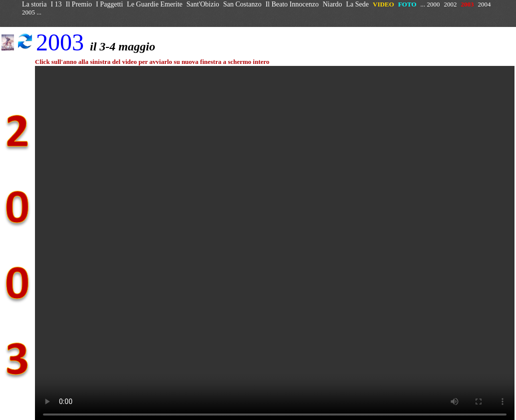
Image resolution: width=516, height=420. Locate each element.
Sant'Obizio (203, 4)
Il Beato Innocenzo (292, 4)
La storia (34, 4)
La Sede (357, 4)
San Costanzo (243, 4)
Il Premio (79, 4)
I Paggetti (109, 4)
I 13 (56, 4)
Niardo (332, 4)
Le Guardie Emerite (155, 4)
